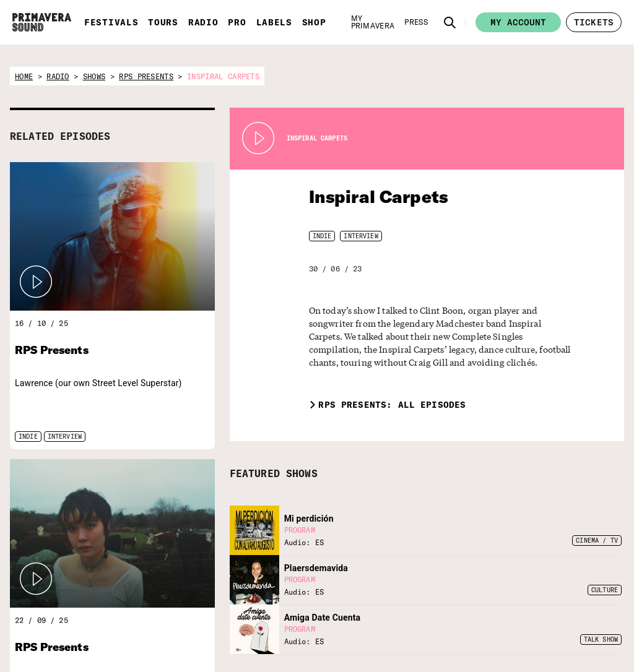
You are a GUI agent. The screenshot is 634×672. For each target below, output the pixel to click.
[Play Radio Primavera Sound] (36, 282)
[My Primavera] (373, 22)
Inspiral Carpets (371, 196)
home (24, 76)
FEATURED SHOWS (274, 460)
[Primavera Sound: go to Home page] (42, 22)
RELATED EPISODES (60, 136)
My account (518, 22)
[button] (450, 22)
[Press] (416, 22)
